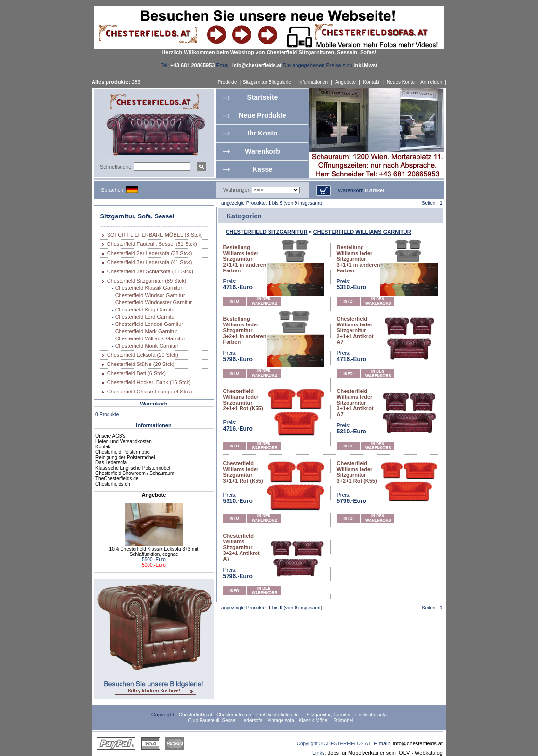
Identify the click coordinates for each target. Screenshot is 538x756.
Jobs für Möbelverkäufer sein (362, 753)
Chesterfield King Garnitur (146, 310)
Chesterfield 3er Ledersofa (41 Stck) (150, 262)
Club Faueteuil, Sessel (212, 721)
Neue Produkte (262, 115)
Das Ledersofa (111, 463)
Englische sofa (371, 715)
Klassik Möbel (314, 721)
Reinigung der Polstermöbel (125, 457)
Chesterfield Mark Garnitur (146, 331)
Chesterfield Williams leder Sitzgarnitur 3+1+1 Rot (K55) (243, 472)
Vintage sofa (281, 721)
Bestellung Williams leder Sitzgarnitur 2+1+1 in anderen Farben (245, 259)
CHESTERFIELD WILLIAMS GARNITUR (362, 232)
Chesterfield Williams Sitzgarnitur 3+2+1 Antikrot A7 (242, 547)
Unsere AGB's (111, 436)
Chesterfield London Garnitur (149, 324)
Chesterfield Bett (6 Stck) (136, 373)
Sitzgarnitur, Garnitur (329, 715)
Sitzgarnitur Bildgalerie (267, 82)
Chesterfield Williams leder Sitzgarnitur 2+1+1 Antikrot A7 (355, 330)
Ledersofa (252, 721)
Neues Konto (401, 82)
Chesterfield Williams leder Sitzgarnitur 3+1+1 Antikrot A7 (355, 403)
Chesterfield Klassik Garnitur (149, 288)
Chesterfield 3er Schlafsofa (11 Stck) (150, 271)
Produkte (228, 82)
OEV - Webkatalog (421, 753)
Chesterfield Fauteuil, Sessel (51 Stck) (152, 244)
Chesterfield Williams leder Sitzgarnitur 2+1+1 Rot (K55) (243, 400)
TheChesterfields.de (117, 479)
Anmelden (431, 82)
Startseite (263, 97)
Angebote (345, 82)
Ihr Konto (262, 133)
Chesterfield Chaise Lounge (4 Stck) (150, 391)
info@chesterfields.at (418, 743)
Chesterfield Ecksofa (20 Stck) (143, 355)
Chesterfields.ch (113, 484)
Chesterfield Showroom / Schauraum (135, 473)
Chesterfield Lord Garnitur (146, 317)
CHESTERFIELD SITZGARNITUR (266, 232)
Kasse (262, 169)
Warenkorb (262, 151)
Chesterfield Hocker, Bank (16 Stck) (149, 382)
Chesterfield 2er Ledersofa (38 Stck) (150, 253)
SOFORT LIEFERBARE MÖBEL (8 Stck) (155, 235)
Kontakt (371, 82)
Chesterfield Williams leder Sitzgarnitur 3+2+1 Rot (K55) (357, 472)
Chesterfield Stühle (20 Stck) (141, 364)
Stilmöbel (343, 721)
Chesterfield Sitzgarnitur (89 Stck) (147, 281)
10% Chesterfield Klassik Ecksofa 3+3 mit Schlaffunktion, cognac (154, 552)
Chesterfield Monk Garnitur (147, 346)
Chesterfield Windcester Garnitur (154, 302)
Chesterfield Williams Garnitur (150, 338)
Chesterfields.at (195, 715)
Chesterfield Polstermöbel (123, 452)
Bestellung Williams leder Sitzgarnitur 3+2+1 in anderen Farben (245, 330)
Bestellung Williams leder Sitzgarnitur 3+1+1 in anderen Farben (359, 259)
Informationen (313, 82)
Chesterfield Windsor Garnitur (150, 295)
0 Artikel (374, 191)
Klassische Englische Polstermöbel (133, 468)
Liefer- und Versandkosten (124, 441)
